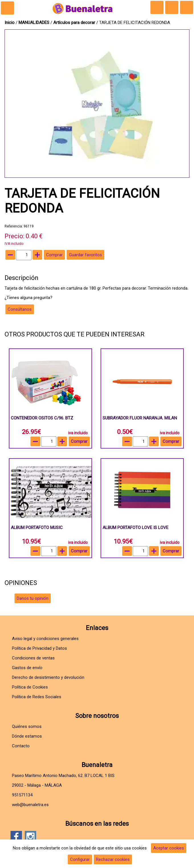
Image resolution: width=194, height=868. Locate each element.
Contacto (21, 746)
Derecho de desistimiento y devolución (48, 677)
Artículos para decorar (74, 23)
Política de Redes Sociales (37, 697)
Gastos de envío (27, 668)
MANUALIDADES (34, 23)
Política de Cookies (30, 687)
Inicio (10, 23)
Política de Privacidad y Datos (39, 648)
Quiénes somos (27, 726)
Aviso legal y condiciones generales (45, 639)
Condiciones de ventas (33, 658)
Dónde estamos (27, 736)
